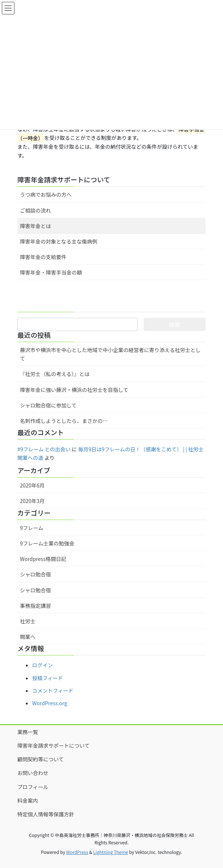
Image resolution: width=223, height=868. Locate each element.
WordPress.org (50, 703)
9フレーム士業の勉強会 (47, 543)
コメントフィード (53, 690)
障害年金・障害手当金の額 (51, 272)
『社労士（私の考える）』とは (55, 374)
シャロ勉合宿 (35, 574)
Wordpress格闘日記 (43, 559)
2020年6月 (32, 485)
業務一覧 (28, 732)
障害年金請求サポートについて (64, 179)
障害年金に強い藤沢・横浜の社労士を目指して (74, 390)
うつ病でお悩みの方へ (46, 194)
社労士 (28, 621)
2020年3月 (32, 501)
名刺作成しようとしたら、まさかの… (64, 421)
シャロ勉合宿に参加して (48, 405)
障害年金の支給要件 (43, 257)
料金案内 (28, 800)
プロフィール (33, 787)
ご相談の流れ (35, 210)
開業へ (28, 637)
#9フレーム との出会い (44, 449)
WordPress (77, 852)
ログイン (42, 665)
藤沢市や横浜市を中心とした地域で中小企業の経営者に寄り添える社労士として (110, 354)
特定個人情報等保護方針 (46, 814)
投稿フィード (48, 678)
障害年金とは (35, 226)
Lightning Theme (111, 852)
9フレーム (32, 528)
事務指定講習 (35, 606)
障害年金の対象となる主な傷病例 (59, 241)
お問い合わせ (33, 773)
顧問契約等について (41, 759)
